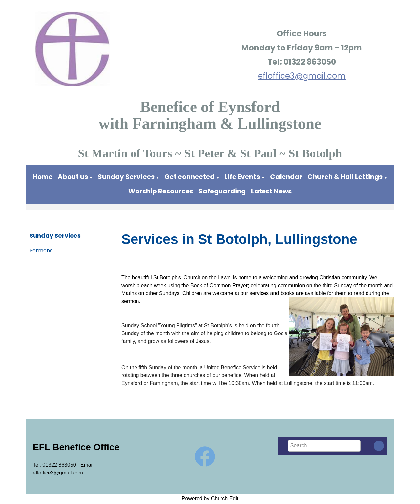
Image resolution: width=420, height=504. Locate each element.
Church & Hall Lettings (345, 177)
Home (43, 177)
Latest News (271, 191)
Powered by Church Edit (210, 499)
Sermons (41, 250)
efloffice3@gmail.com (302, 76)
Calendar (286, 177)
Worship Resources (161, 191)
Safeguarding (222, 191)
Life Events (242, 177)
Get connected (189, 177)
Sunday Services (127, 177)
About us (73, 177)
